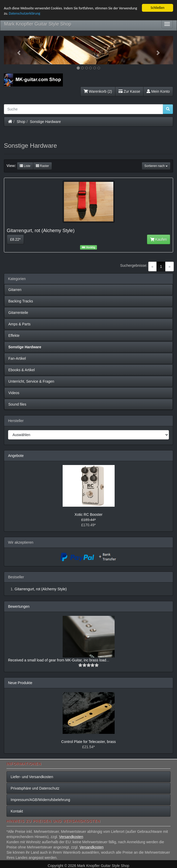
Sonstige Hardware (45, 121)
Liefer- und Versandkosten (32, 777)
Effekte (14, 336)
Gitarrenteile (18, 313)
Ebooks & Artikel (22, 370)
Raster (42, 166)
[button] (17, 50)
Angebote (16, 456)
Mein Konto (158, 91)
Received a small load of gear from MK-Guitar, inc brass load (57, 660)
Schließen (157, 8)
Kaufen (159, 239)
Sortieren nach (156, 166)
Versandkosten (71, 836)
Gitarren (15, 290)
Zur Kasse (129, 91)
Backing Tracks (21, 301)
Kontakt (17, 811)
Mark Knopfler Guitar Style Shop (38, 24)
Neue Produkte (20, 683)
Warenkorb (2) (98, 91)
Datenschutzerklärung (25, 13)
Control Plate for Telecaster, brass (89, 742)
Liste (25, 166)
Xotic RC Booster (89, 514)
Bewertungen (19, 606)
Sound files (17, 404)
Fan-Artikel (17, 358)
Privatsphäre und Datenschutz (35, 788)
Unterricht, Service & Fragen (31, 381)
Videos (14, 393)
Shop (21, 121)
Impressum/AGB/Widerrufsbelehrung (40, 800)
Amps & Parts (19, 324)
